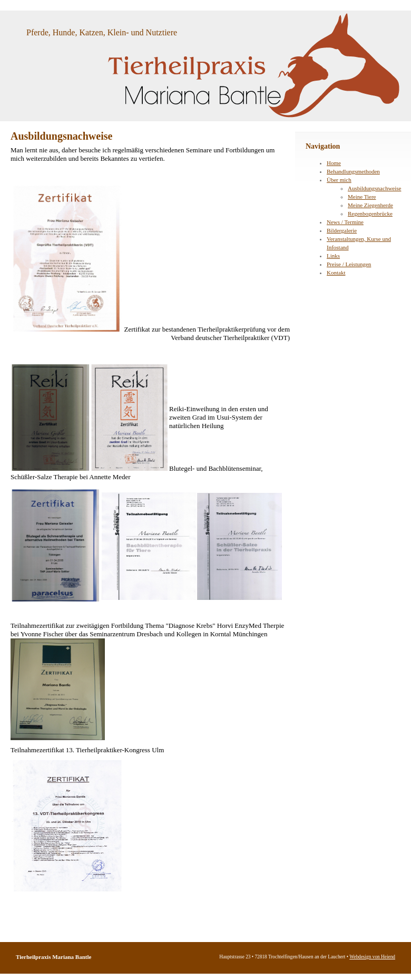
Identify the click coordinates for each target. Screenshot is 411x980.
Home (334, 163)
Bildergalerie (342, 230)
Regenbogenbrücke (370, 214)
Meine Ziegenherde (370, 205)
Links (333, 256)
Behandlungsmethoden (353, 171)
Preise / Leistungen (349, 264)
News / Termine (345, 222)
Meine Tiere (362, 197)
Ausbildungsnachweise (374, 188)
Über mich (339, 180)
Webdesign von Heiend (372, 957)
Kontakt (336, 273)
